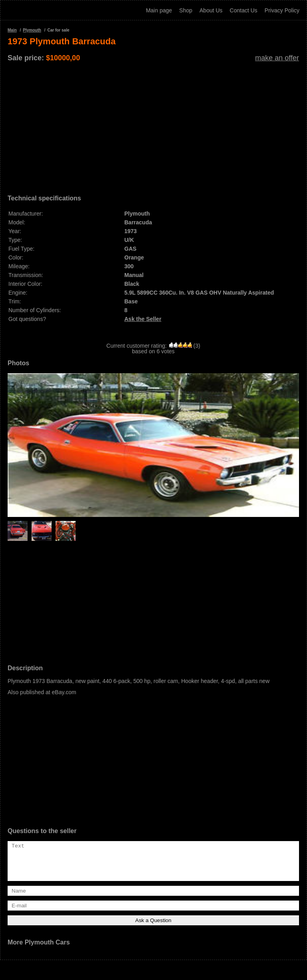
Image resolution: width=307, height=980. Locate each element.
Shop (186, 10)
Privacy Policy (282, 10)
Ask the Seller (143, 319)
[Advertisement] (153, 125)
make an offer (277, 58)
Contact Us (244, 10)
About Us (211, 10)
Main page (159, 10)
